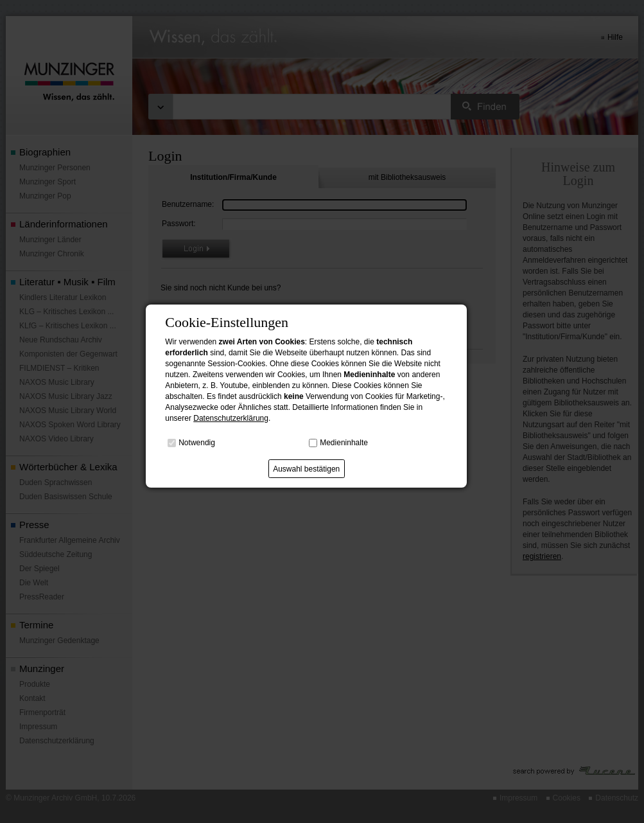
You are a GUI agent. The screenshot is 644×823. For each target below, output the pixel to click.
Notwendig (197, 443)
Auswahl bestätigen (306, 469)
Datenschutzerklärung (231, 418)
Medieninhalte (344, 443)
